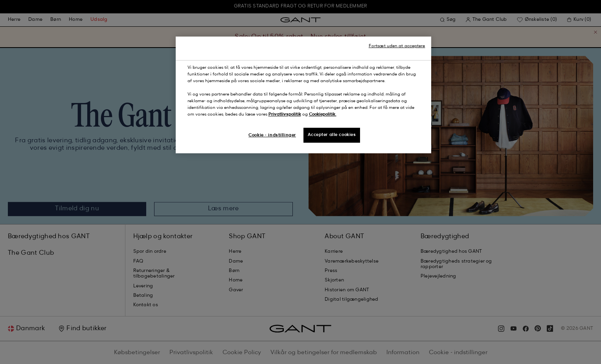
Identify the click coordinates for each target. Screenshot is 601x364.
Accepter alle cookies (332, 135)
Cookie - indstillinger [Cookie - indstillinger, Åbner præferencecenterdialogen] (272, 135)
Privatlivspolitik (285, 114)
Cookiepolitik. (323, 114)
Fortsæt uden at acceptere (397, 46)
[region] (303, 95)
